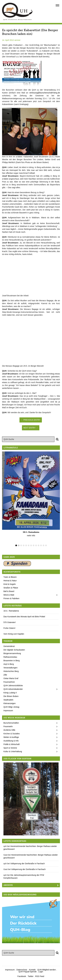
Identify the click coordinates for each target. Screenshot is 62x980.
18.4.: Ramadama (11, 611)
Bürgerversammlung (12, 653)
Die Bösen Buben (11, 696)
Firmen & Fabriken (11, 598)
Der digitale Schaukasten (14, 650)
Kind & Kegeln (10, 584)
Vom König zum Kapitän (14, 634)
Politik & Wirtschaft (12, 744)
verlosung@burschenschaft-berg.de (45, 93)
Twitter (31, 976)
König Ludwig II (10, 693)
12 (43, 545)
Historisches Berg (11, 671)
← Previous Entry (31, 420)
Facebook (22, 976)
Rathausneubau (10, 657)
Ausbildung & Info (11, 741)
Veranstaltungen (10, 668)
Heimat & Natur (10, 581)
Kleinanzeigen (10, 703)
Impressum (8, 711)
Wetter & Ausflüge (11, 737)
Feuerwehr (8, 726)
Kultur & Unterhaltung (13, 751)
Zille (5, 675)
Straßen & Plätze (11, 588)
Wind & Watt (9, 595)
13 (46, 545)
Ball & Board (9, 591)
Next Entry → (31, 428)
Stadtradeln (8, 700)
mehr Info (31, 536)
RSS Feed (40, 976)
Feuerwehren (9, 682)
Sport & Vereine (10, 748)
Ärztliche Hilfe (9, 730)
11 (41, 545)
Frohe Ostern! (9, 628)
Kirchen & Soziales (12, 734)
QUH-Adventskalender (13, 689)
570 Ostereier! (10, 622)
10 (39, 545)
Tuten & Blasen (10, 577)
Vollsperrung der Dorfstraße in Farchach (28, 864)
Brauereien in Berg (12, 661)
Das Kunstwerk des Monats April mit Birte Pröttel (24, 617)
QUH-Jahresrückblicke (13, 686)
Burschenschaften (11, 723)
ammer (18, 40)
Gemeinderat (9, 646)
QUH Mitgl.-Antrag (11, 707)
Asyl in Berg (9, 664)
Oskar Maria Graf (11, 678)
